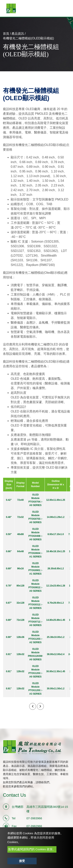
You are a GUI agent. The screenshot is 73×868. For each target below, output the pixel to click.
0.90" (9, 637)
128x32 (20, 654)
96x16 (20, 569)
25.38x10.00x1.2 (56, 637)
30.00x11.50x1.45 (56, 671)
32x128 (20, 603)
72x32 (20, 517)
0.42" (9, 500)
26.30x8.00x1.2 (56, 569)
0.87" (9, 603)
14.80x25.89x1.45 (56, 620)
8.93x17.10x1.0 (56, 534)
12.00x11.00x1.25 (56, 500)
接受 (22, 861)
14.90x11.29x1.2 (56, 517)
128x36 (20, 637)
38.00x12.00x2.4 (56, 654)
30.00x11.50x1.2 (56, 689)
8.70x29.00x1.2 (56, 603)
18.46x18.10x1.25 (56, 551)
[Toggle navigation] (64, 8)
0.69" (9, 569)
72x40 (20, 500)
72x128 (20, 620)
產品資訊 (18, 34)
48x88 (20, 534)
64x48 (20, 551)
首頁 (6, 34)
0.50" (9, 534)
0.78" (9, 586)
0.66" (9, 551)
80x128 (20, 586)
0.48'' (9, 517)
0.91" (9, 654)
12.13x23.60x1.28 (56, 586)
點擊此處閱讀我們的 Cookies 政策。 (32, 849)
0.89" (9, 620)
